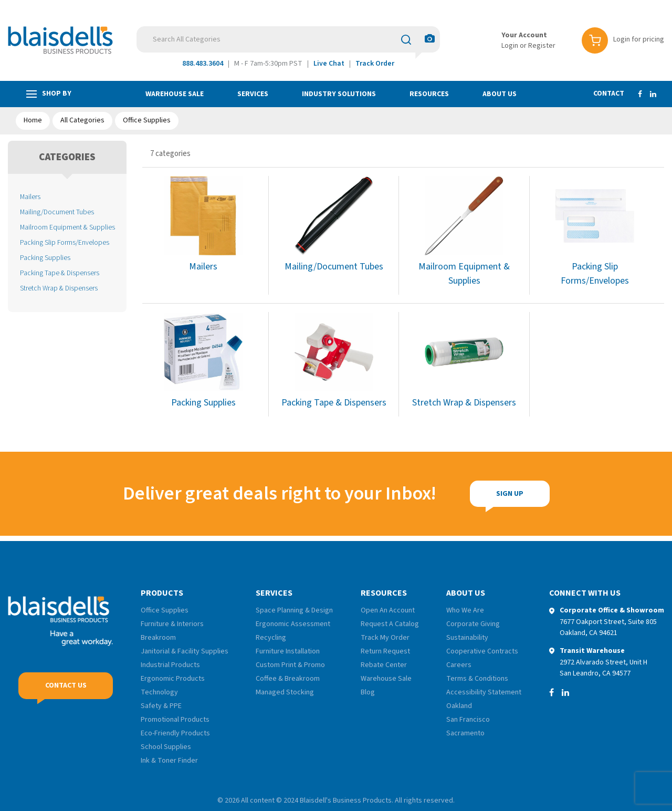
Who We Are (465, 610)
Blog (368, 692)
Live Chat (329, 64)
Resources (429, 94)
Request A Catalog (390, 624)
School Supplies (166, 747)
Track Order (375, 64)
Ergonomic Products (173, 679)
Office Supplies (147, 120)
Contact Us (66, 685)
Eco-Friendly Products (175, 733)
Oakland (459, 706)
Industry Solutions (339, 94)
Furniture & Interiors (172, 624)
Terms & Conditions (477, 679)
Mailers (30, 197)
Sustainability (467, 638)
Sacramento (465, 733)
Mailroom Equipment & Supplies (67, 227)
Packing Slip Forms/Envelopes (65, 242)
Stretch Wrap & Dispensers (59, 288)
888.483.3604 (203, 64)
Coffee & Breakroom (288, 679)
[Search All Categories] (288, 39)
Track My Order (385, 638)
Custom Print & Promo (290, 665)
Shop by (49, 94)
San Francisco (468, 720)
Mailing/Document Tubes (57, 212)
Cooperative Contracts (482, 651)
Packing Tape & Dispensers (60, 273)
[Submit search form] (406, 39)
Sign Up (448, 494)
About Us (500, 94)
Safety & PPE (161, 706)
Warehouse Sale (175, 94)
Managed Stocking (285, 692)
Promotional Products (175, 720)
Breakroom (158, 638)
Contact (609, 93)
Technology (159, 692)
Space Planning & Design (294, 610)
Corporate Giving (473, 624)
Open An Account (388, 610)
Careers (459, 665)
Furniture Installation (288, 651)
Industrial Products (170, 665)
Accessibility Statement (484, 692)
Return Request (385, 651)
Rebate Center (384, 665)
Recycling (271, 638)
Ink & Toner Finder (169, 761)
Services (253, 94)
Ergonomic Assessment (293, 624)
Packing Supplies (45, 258)
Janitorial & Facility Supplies (185, 651)
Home (33, 120)
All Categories (82, 120)
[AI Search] (430, 39)
